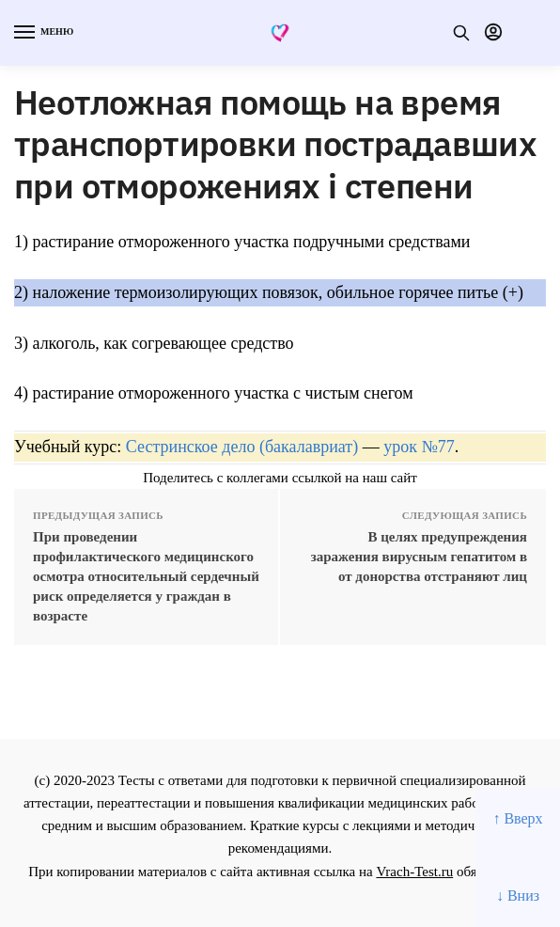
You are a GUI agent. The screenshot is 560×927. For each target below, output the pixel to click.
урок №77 (419, 447)
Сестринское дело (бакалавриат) (242, 447)
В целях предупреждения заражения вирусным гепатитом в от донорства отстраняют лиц (419, 557)
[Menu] (42, 33)
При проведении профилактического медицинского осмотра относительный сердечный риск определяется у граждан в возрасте (146, 576)
